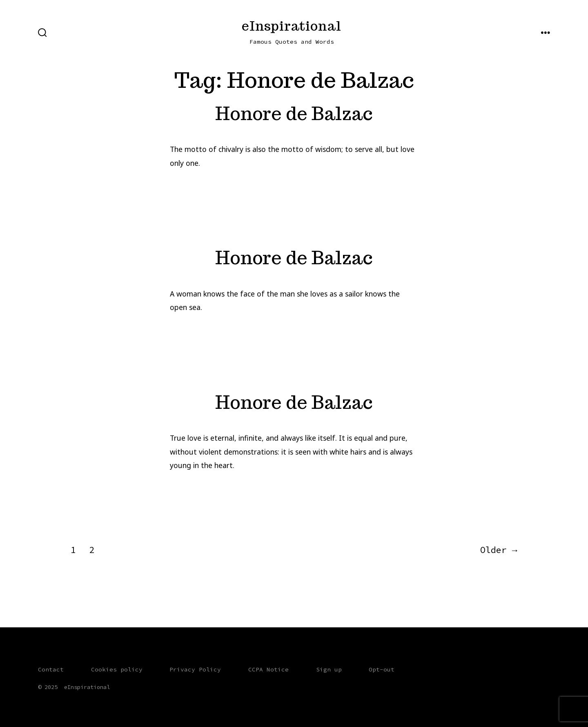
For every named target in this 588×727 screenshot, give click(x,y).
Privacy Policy (195, 669)
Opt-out (382, 669)
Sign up (329, 669)
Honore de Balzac (294, 113)
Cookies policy (117, 669)
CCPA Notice (268, 669)
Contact (51, 669)
